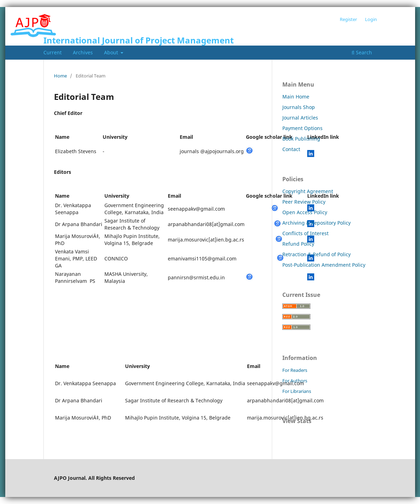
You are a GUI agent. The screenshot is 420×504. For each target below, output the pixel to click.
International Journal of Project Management (139, 40)
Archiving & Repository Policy (316, 223)
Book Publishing (301, 139)
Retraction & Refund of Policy (316, 254)
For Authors (295, 381)
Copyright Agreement (308, 191)
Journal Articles (300, 118)
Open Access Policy (305, 212)
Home (60, 76)
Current (53, 52)
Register (348, 19)
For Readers (295, 370)
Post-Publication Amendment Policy (324, 265)
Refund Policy (298, 244)
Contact (291, 149)
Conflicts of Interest (305, 233)
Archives (83, 52)
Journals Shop (299, 107)
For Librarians (297, 391)
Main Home (296, 97)
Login (371, 19)
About (112, 52)
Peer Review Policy (304, 202)
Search (362, 52)
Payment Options (302, 128)
